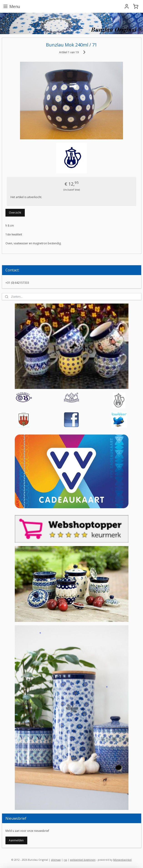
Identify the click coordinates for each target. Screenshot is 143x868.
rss (65, 860)
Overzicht (15, 213)
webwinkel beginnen (83, 860)
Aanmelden (16, 840)
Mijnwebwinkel (122, 860)
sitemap (56, 860)
